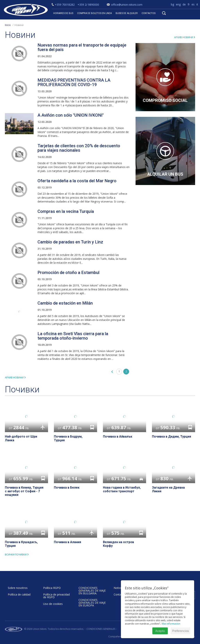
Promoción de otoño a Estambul (68, 273)
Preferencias (180, 631)
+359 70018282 (65, 5)
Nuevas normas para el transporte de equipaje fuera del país (82, 47)
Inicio (8, 25)
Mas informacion (171, 624)
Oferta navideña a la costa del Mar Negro (77, 181)
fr (189, 4)
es (193, 4)
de (184, 4)
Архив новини (184, 37)
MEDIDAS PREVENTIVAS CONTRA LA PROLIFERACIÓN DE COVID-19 (74, 82)
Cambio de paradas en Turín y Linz (70, 242)
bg (172, 4)
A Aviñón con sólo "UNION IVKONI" (71, 115)
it (197, 4)
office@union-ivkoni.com (127, 5)
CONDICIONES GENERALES (101, 629)
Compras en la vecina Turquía (66, 211)
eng (178, 4)
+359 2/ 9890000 (88, 5)
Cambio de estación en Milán (65, 303)
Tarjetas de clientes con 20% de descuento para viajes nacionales (79, 148)
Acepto (160, 631)
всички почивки (16, 555)
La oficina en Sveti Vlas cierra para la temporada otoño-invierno (73, 336)
